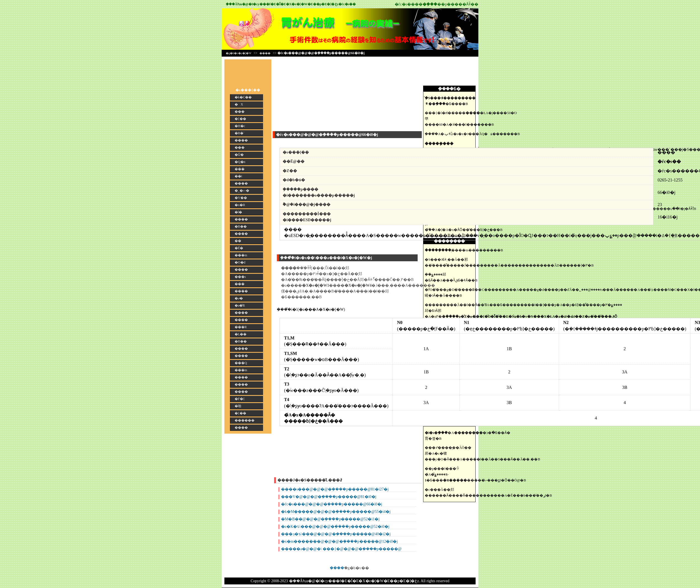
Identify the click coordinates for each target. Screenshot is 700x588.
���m (241, 255)
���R (241, 327)
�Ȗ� (239, 155)
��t (238, 176)
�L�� (241, 334)
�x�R (240, 205)
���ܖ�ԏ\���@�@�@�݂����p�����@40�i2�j (336, 534)
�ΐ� (238, 212)
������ (245, 420)
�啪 (238, 406)
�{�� (240, 119)
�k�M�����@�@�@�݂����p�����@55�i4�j (336, 512)
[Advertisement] (451, 72)
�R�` (240, 133)
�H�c (240, 126)
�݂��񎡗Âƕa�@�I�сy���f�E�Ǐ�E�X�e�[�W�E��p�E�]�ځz (282, 4)
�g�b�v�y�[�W (239, 53)
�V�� (241, 198)
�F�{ (240, 399)
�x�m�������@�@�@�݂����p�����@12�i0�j (339, 541)
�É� (239, 248)
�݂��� (337, 568)
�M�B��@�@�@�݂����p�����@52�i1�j (330, 519)
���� (265, 53)
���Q (241, 363)
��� (240, 112)
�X (239, 104)
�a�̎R (240, 305)
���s (240, 277)
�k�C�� (243, 97)
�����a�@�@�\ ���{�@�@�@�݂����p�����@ (341, 549)
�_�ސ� (242, 191)
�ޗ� (239, 298)
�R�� (241, 226)
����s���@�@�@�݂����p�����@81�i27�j (335, 489)
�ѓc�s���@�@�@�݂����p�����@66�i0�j (332, 504)
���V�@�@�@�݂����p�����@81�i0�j (329, 497)
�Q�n (240, 162)
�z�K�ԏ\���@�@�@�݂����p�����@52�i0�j (335, 527)
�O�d (240, 262)
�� (238, 241)
